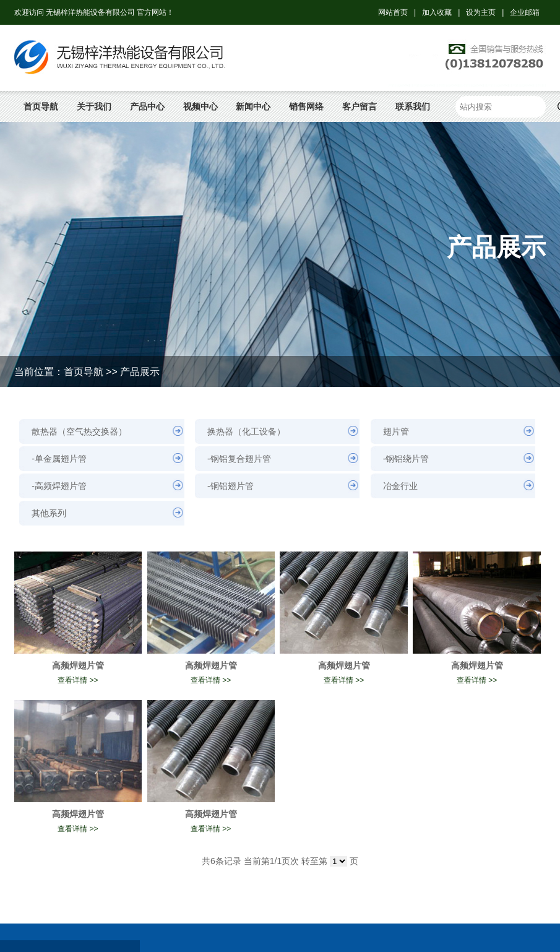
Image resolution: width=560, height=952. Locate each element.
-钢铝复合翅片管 (239, 459)
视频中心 (200, 106)
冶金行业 (400, 486)
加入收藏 (437, 12)
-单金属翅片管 (59, 459)
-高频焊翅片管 (59, 486)
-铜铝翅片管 (230, 486)
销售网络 (306, 106)
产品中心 (147, 106)
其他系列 (49, 513)
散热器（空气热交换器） (79, 431)
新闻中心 (253, 106)
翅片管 (396, 431)
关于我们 (94, 106)
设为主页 (481, 12)
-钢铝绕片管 (406, 459)
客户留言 (360, 106)
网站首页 (393, 12)
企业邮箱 (525, 12)
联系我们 (413, 106)
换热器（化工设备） (246, 431)
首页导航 (41, 106)
